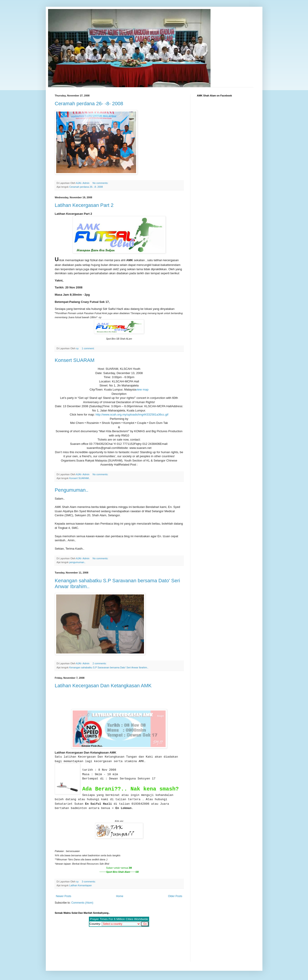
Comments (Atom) (82, 903)
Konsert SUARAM (75, 360)
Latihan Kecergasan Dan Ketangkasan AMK (103, 686)
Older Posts (175, 896)
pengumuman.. (77, 562)
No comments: (101, 183)
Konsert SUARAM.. (80, 478)
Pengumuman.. (72, 490)
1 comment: (88, 348)
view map (142, 389)
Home (120, 896)
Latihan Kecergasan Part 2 (84, 205)
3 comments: (89, 882)
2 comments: (100, 663)
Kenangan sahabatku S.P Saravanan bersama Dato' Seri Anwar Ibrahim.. (109, 667)
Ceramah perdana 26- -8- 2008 (89, 104)
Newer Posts (64, 896)
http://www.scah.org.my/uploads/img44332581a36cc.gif (132, 415)
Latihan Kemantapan (81, 885)
